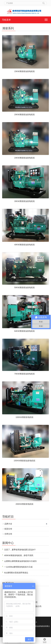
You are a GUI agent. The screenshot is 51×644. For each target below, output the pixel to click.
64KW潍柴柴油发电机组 (24, 331)
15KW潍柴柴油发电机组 (24, 71)
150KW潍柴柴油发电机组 (24, 461)
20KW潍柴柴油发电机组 (24, 115)
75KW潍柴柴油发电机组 (24, 374)
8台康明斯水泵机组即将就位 (16, 573)
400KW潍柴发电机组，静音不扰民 (19, 555)
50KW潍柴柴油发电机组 (24, 287)
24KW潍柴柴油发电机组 (24, 158)
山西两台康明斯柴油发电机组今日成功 (20, 561)
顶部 (45, 640)
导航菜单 (6, 20)
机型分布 (8, 529)
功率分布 (8, 534)
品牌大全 (8, 524)
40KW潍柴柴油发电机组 (24, 245)
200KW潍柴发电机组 (24, 504)
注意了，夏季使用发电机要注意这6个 (20, 550)
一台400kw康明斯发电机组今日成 (18, 567)
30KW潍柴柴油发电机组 (24, 201)
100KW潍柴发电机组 (24, 417)
